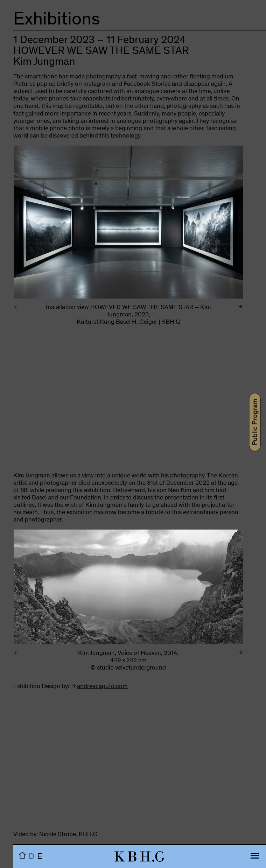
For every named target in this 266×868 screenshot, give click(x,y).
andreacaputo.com (102, 687)
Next (209, 230)
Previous (48, 230)
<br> (128, 402)
